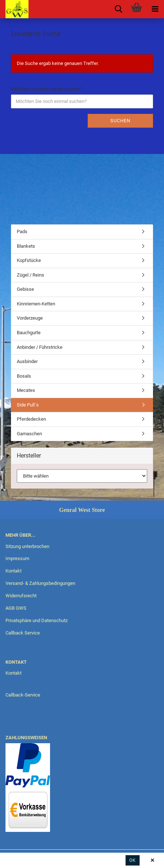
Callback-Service (23, 695)
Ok (133, 860)
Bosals (24, 376)
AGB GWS (16, 608)
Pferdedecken (31, 419)
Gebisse (25, 289)
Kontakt (14, 571)
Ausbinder (27, 361)
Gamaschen (29, 434)
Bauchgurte (29, 333)
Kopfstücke (29, 260)
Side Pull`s (28, 405)
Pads (22, 232)
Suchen (120, 121)
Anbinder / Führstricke (40, 347)
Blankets (26, 246)
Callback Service (23, 633)
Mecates (26, 390)
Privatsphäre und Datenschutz (37, 620)
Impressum (17, 558)
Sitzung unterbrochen (27, 546)
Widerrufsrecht (21, 596)
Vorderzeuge (30, 318)
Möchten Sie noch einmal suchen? (46, 89)
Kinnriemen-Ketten (36, 304)
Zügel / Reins (30, 275)
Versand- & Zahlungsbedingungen (40, 583)
